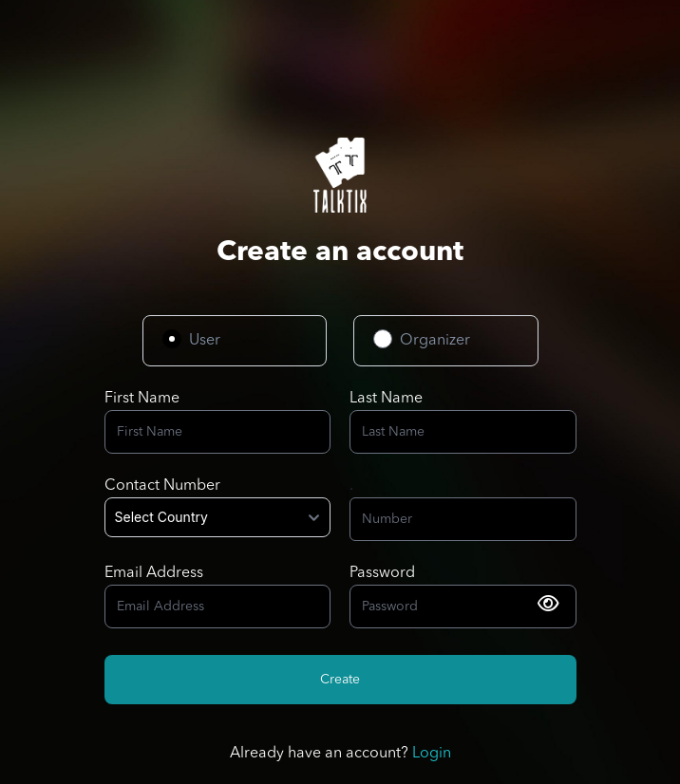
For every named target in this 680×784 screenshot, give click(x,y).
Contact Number (162, 486)
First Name (142, 399)
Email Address (154, 573)
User (205, 341)
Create (340, 680)
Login (432, 754)
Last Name (386, 399)
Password (382, 573)
